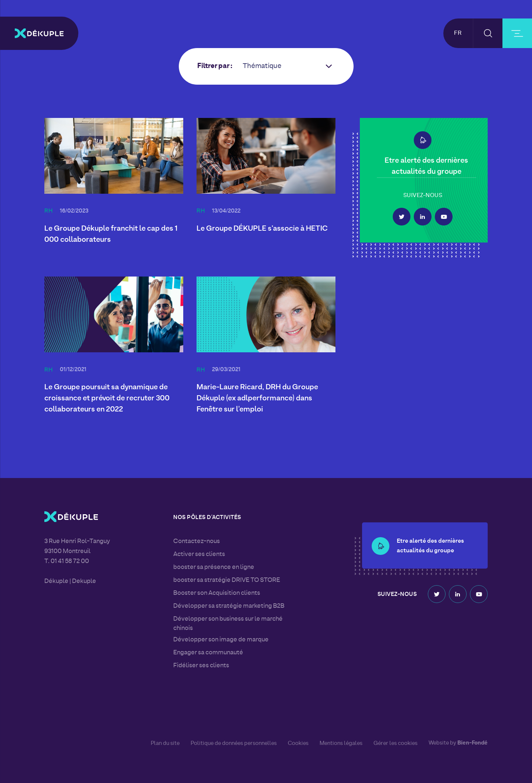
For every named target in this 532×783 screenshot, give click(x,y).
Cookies (298, 743)
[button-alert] (423, 140)
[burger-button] (517, 33)
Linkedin (423, 217)
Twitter (402, 217)
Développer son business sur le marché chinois (228, 624)
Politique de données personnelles (234, 743)
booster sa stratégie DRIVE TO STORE (227, 580)
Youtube (444, 217)
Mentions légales (341, 743)
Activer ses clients (199, 555)
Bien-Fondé (473, 743)
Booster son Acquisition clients (217, 593)
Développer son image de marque (221, 640)
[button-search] (488, 33)
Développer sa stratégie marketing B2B (229, 606)
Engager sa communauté (208, 653)
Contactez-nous (197, 542)
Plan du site (165, 743)
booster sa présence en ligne (214, 567)
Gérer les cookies (395, 744)
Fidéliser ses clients (201, 666)
